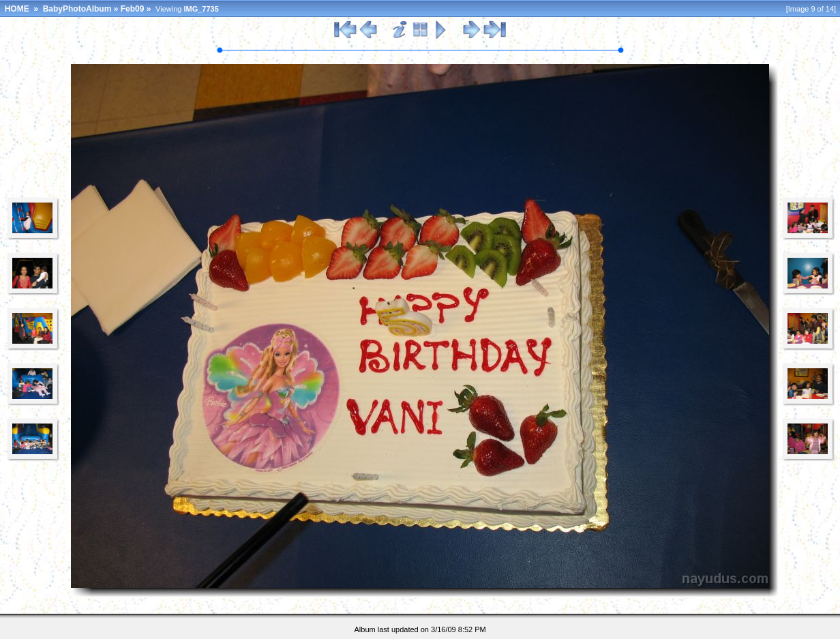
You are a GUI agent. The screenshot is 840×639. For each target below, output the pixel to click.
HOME (17, 9)
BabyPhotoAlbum (77, 9)
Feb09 (133, 9)
